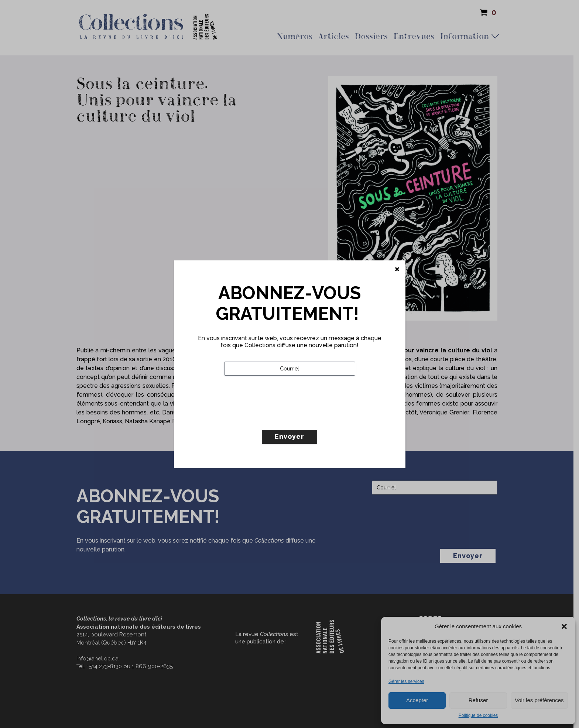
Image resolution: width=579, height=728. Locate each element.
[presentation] (280, 418)
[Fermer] (397, 269)
